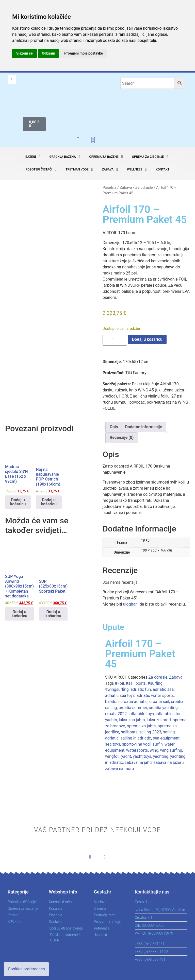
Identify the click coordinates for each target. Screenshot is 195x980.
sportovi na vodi (136, 744)
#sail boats (136, 683)
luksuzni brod (159, 720)
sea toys (113, 744)
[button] (34, 157)
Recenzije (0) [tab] (122, 437)
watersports (137, 750)
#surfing (155, 683)
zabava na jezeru (169, 762)
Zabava (126, 187)
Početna (109, 187)
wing (154, 750)
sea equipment (166, 738)
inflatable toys (141, 714)
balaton (112, 702)
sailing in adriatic (136, 738)
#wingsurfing (117, 689)
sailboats (129, 732)
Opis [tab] (114, 427)
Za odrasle (144, 187)
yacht (126, 756)
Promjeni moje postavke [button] (84, 53)
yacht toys (142, 756)
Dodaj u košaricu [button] (18, 502)
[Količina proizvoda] (115, 340)
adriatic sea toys (120, 695)
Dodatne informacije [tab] (143, 427)
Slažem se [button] (25, 53)
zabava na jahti (138, 762)
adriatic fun (141, 689)
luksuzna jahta (132, 720)
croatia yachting (163, 708)
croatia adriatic (134, 702)
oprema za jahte (141, 726)
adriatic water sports (155, 695)
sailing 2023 (150, 732)
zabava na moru (119, 769)
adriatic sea (163, 689)
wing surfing (171, 750)
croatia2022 (116, 714)
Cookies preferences (26, 969)
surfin (158, 744)
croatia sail (159, 702)
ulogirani (131, 604)
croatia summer (133, 708)
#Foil (119, 683)
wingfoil (112, 756)
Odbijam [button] (48, 53)
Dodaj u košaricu (147, 339)
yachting (161, 756)
